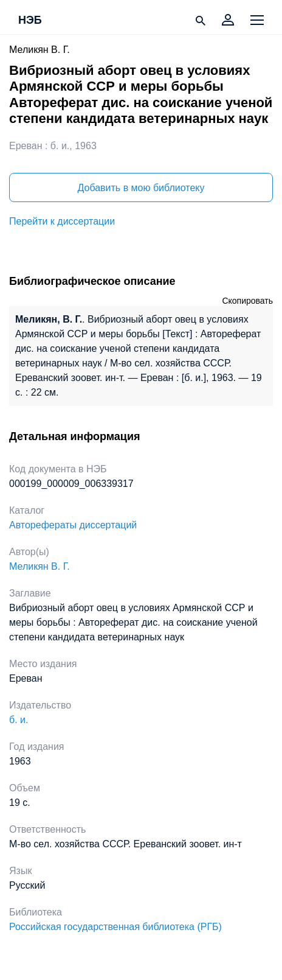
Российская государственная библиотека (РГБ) (115, 927)
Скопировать (247, 301)
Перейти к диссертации (62, 221)
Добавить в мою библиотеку (141, 188)
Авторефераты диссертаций (73, 525)
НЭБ (30, 21)
